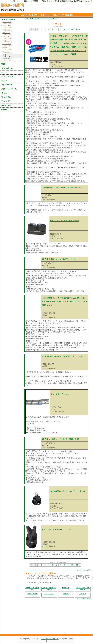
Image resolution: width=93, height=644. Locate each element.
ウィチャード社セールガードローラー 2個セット (62, 187)
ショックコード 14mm (60, 394)
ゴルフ (4, 81)
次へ (78, 29)
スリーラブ (83, 594)
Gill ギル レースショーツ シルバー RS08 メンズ (60, 439)
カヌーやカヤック (8, 59)
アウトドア (6, 101)
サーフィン (6, 36)
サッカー (5, 93)
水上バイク (6, 51)
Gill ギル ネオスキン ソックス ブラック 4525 (59, 259)
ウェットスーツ (7, 22)
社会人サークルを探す (29, 15)
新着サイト (45, 15)
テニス (4, 72)
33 (72, 29)
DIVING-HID (66, 588)
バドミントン (7, 77)
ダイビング (6, 105)
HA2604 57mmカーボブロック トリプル (67, 491)
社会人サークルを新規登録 (63, 15)
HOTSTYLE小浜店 (32, 594)
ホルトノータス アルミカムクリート (65, 221)
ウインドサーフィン (8, 40)
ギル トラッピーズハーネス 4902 (57, 530)
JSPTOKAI (66, 594)
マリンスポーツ (50, 19)
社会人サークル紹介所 (33, 19)
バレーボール (7, 85)
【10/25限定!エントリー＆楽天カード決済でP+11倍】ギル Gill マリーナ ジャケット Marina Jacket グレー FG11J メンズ (64, 302)
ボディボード (6, 33)
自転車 (4, 110)
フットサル (6, 97)
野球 (3, 64)
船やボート (6, 48)
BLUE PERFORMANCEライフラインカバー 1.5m (62, 356)
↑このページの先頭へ (84, 570)
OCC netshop (49, 594)
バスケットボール (9, 89)
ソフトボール (7, 68)
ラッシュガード (7, 25)
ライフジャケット (8, 29)
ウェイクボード (7, 44)
